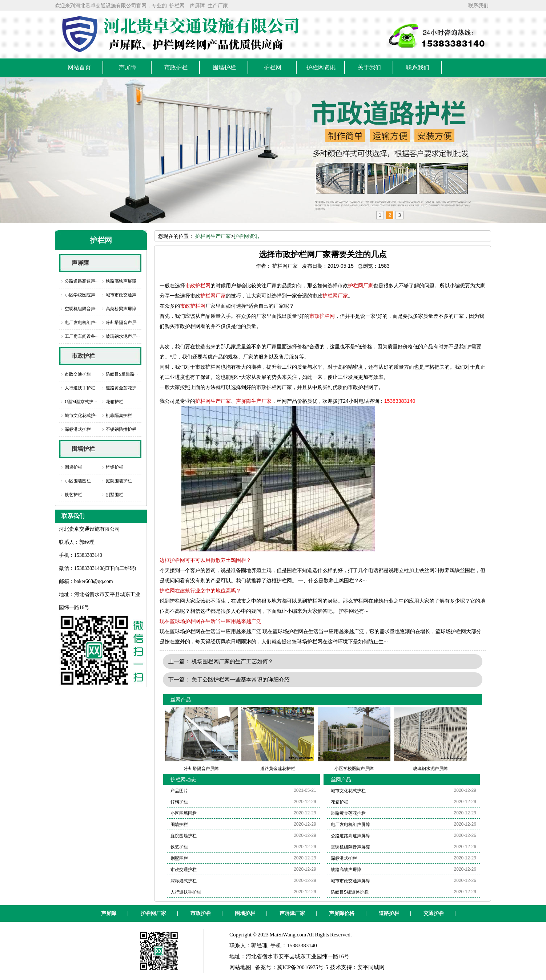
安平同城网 (371, 967)
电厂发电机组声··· (82, 323)
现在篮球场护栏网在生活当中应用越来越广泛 (210, 621)
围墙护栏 (83, 449)
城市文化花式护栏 (348, 791)
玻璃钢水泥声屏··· (123, 336)
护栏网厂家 (361, 286)
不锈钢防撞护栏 (121, 429)
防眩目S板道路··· (122, 374)
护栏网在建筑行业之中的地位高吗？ (200, 591)
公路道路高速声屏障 (350, 836)
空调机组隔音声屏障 (350, 847)
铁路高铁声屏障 (121, 281)
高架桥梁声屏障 (121, 309)
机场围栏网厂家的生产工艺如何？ (232, 661)
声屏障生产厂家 (254, 401)
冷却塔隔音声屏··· (123, 323)
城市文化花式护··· (82, 416)
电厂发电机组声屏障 (350, 825)
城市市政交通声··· (123, 295)
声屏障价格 (342, 913)
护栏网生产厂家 (213, 236)
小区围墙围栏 (78, 481)
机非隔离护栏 (119, 416)
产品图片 (179, 791)
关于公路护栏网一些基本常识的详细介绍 (241, 679)
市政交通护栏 (78, 374)
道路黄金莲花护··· (123, 388)
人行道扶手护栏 (80, 388)
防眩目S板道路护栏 (350, 892)
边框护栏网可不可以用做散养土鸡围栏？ (205, 560)
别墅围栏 (115, 495)
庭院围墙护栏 (119, 481)
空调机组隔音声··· (82, 309)
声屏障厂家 (292, 913)
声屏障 (197, 5)
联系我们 (478, 5)
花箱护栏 (115, 402)
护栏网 (177, 5)
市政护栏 (83, 356)
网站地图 (240, 967)
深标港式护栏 (78, 429)
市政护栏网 (198, 286)
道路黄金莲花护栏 (348, 813)
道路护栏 (389, 913)
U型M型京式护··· (81, 402)
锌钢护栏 (115, 467)
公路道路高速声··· (82, 281)
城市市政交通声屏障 (350, 881)
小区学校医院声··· (82, 295)
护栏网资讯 (246, 236)
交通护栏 (434, 913)
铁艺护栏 (73, 495)
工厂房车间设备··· (82, 336)
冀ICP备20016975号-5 (303, 967)
